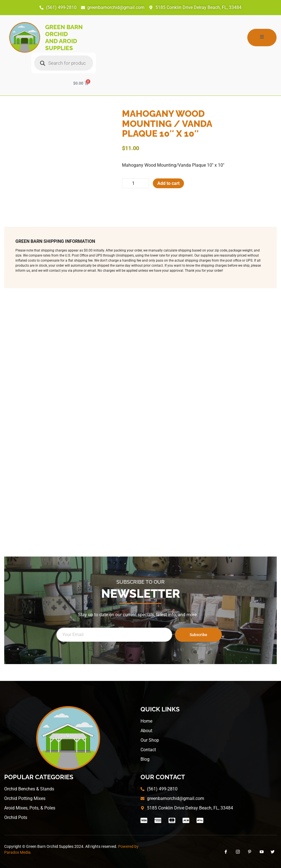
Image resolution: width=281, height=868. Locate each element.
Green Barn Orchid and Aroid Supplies (64, 38)
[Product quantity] (135, 183)
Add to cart (168, 183)
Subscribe (198, 635)
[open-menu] (262, 38)
